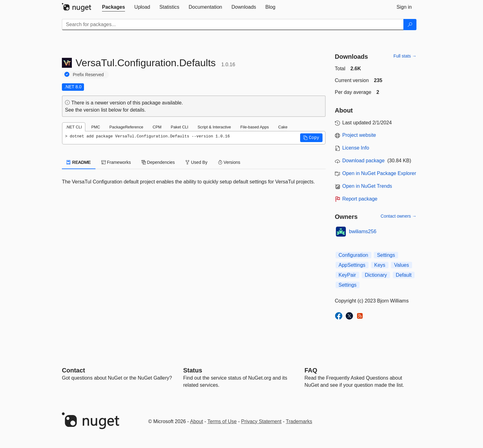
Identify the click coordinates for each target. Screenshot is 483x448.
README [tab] (79, 162)
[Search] (410, 25)
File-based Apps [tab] (255, 127)
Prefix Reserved (88, 75)
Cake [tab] (283, 127)
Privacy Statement (261, 421)
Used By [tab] (196, 162)
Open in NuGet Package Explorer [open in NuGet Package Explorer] (379, 173)
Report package (360, 199)
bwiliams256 (363, 231)
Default (404, 275)
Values (402, 265)
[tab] (114, 7)
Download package (364, 161)
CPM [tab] (157, 127)
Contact (73, 370)
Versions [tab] (229, 162)
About (197, 421)
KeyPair (347, 275)
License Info (356, 148)
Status (193, 370)
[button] (311, 138)
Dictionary (376, 275)
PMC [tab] (95, 127)
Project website (359, 135)
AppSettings (352, 265)
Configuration (353, 255)
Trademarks (299, 421)
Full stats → (405, 56)
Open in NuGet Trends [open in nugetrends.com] (367, 186)
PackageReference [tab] (126, 127)
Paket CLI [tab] (179, 127)
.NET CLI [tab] (74, 127)
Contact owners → (399, 216)
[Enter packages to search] (233, 25)
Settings (386, 255)
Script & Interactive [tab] (214, 127)
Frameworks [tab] (116, 162)
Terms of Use (222, 421)
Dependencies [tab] (158, 162)
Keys (380, 265)
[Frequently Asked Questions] (311, 370)
